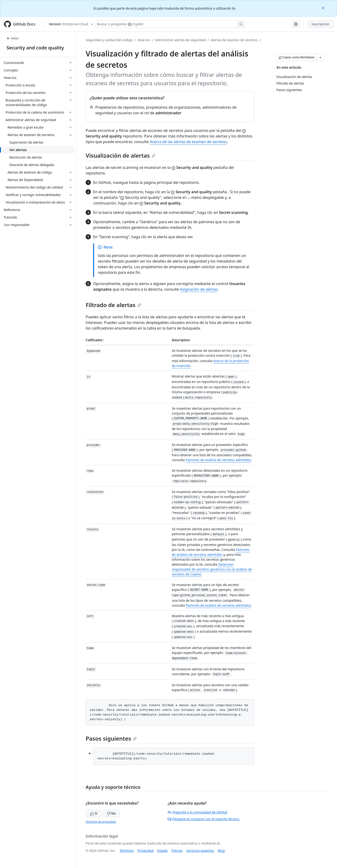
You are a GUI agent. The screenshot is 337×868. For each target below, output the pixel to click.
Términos (127, 851)
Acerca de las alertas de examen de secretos (188, 142)
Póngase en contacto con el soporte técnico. (204, 819)
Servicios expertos (200, 851)
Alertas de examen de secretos (234, 40)
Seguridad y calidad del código (109, 40)
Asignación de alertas (199, 289)
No (111, 813)
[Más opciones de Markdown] (320, 57)
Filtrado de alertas (113, 305)
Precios (177, 851)
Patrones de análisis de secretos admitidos (218, 460)
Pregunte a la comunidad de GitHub (198, 812)
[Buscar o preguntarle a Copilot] (170, 24)
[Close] (324, 8)
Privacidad (146, 851)
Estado (162, 851)
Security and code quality (35, 48)
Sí (94, 813)
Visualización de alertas (121, 155)
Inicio (13, 38)
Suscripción (320, 24)
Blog (221, 851)
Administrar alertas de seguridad (180, 40)
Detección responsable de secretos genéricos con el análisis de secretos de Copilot (212, 569)
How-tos (144, 40)
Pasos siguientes (111, 738)
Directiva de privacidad (101, 822)
